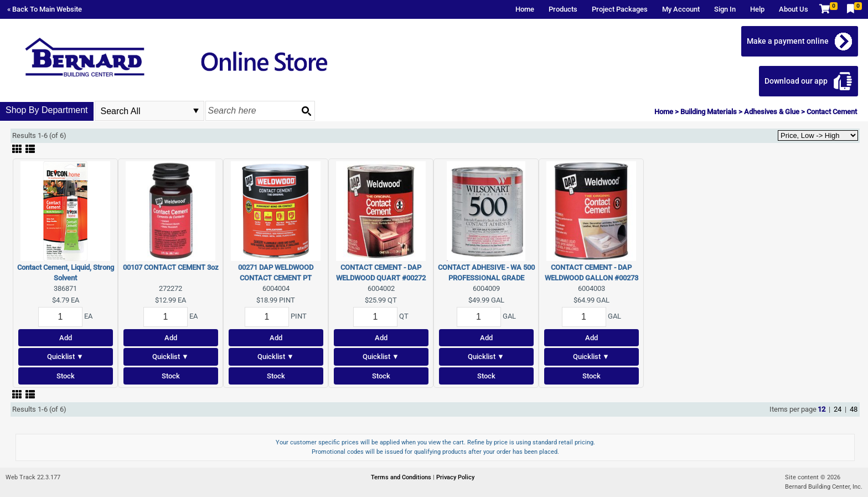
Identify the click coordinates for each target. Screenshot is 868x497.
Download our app (796, 81)
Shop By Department (47, 110)
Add (66, 338)
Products (563, 9)
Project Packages (620, 9)
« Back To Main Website (45, 9)
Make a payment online (788, 41)
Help (757, 9)
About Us (794, 9)
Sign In (725, 9)
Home (525, 9)
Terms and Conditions (402, 477)
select (196, 111)
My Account (681, 9)
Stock (66, 376)
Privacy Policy (455, 477)
